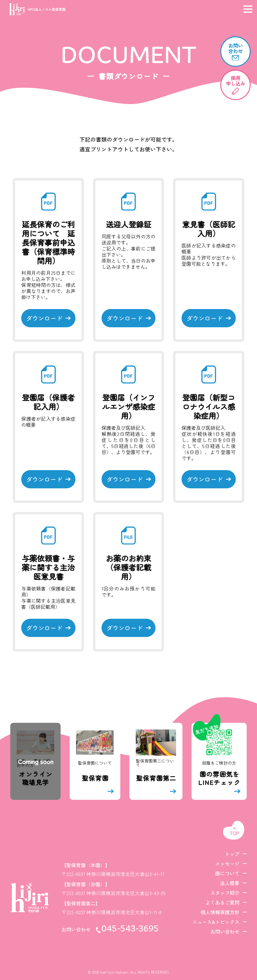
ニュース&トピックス (216, 922)
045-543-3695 (130, 929)
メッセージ (227, 864)
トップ (232, 854)
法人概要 (230, 883)
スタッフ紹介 (225, 893)
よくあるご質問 (222, 902)
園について (227, 873)
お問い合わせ (225, 931)
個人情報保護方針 (220, 912)
